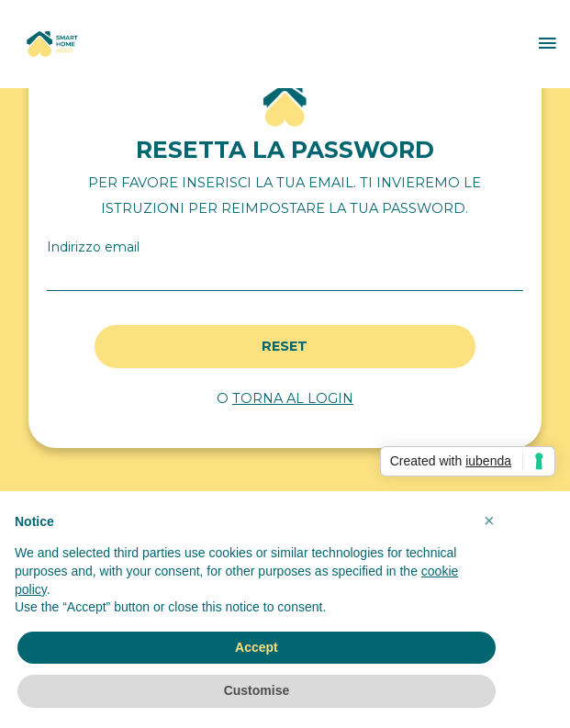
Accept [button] (257, 647)
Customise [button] (257, 690)
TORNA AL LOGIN (293, 398)
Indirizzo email (93, 247)
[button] (489, 521)
